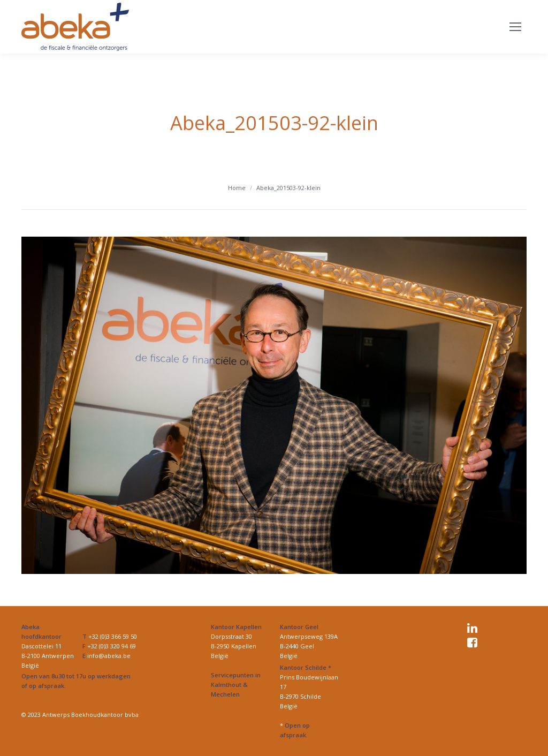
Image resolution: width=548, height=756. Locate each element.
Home (237, 188)
